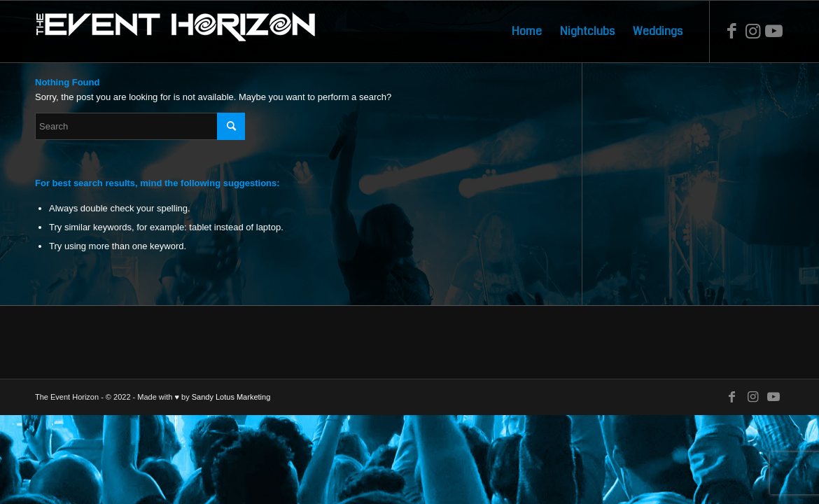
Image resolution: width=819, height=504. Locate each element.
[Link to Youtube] (773, 31)
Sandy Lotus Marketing (231, 397)
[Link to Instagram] (752, 31)
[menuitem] (527, 31)
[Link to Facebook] (731, 31)
